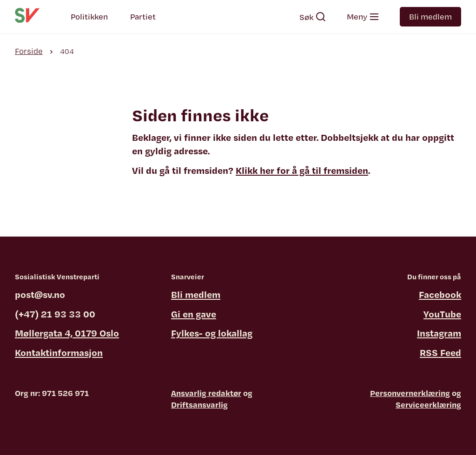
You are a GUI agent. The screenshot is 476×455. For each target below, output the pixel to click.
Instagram (439, 333)
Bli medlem (430, 16)
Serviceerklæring (428, 405)
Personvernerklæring (410, 393)
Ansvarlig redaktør (206, 393)
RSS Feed (440, 353)
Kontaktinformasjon (59, 353)
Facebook (440, 294)
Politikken (89, 16)
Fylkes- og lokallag (212, 333)
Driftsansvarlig (199, 405)
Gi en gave (194, 314)
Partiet (143, 16)
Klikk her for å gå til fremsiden (302, 170)
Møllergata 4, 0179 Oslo (67, 333)
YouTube (442, 314)
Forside (29, 51)
